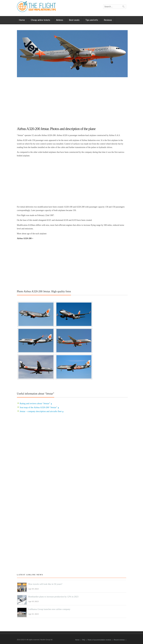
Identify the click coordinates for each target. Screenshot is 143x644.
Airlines (60, 20)
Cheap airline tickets (40, 20)
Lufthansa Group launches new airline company (49, 609)
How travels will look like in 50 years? (45, 584)
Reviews (108, 20)
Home (22, 20)
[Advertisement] (72, 101)
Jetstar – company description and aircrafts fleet (41, 411)
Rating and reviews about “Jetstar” (35, 403)
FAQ (84, 640)
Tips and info (92, 20)
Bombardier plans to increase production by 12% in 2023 (53, 597)
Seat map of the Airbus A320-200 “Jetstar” (38, 407)
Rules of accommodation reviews (99, 640)
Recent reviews (119, 640)
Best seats (74, 20)
